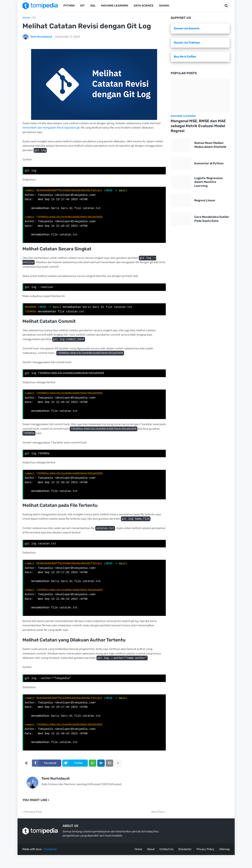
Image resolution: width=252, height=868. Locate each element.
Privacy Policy (205, 862)
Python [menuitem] (69, 6)
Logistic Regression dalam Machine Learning (209, 182)
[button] (226, 6)
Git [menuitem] (82, 6)
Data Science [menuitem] (144, 6)
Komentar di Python (209, 163)
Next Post (158, 825)
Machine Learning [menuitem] (115, 6)
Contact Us (166, 862)
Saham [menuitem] (164, 6)
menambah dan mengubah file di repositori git (51, 128)
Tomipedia (50, 862)
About (151, 862)
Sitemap (225, 862)
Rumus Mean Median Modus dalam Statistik (210, 145)
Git (34, 18)
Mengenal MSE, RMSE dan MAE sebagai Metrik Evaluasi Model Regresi (198, 126)
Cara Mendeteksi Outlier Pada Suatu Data (212, 219)
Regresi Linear (205, 200)
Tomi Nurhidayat (56, 791)
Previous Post (33, 825)
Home (26, 18)
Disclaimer (185, 862)
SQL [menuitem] (93, 6)
